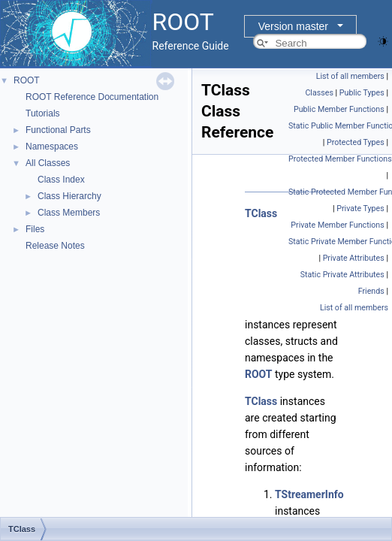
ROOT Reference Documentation (92, 97)
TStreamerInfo (309, 494)
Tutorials (43, 113)
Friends (371, 291)
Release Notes (55, 246)
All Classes (48, 163)
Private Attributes (354, 258)
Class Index (61, 180)
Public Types (362, 93)
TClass (261, 213)
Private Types (360, 209)
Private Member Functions (337, 225)
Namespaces (52, 147)
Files (35, 229)
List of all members (350, 76)
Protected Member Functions (340, 159)
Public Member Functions (339, 109)
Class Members (69, 213)
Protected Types (356, 142)
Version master (293, 26)
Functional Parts (58, 130)
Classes (319, 93)
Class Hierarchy (69, 196)
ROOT (27, 80)
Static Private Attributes (342, 275)
